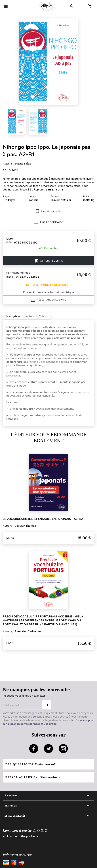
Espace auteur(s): (32, 777)
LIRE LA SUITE (55, 190)
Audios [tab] (29, 316)
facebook (34, 749)
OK (47, 705)
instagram (63, 749)
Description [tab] (13, 316)
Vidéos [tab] (43, 316)
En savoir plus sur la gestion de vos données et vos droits (48, 722)
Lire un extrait (49, 211)
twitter (48, 749)
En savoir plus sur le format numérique (48, 292)
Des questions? (30, 764)
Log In (71, 6)
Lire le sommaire (49, 222)
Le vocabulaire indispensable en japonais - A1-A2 (43, 519)
